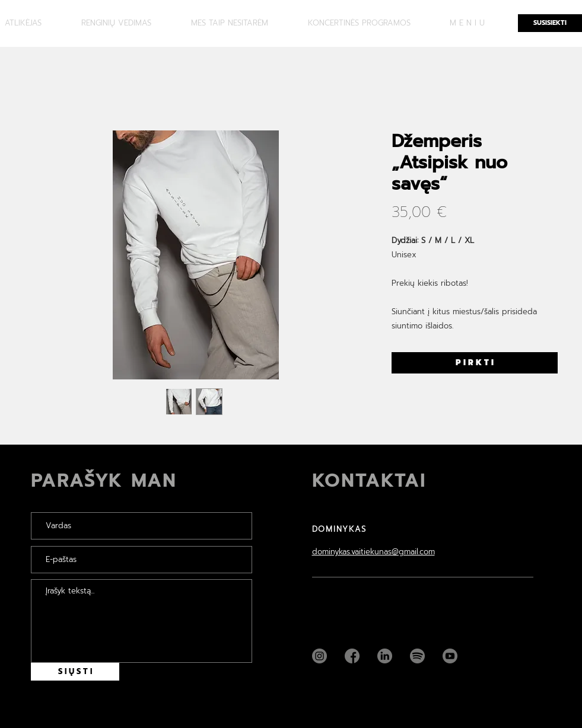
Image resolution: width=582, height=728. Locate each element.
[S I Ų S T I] (75, 672)
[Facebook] (352, 656)
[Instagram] (319, 656)
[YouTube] (450, 656)
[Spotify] (417, 656)
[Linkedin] (385, 656)
